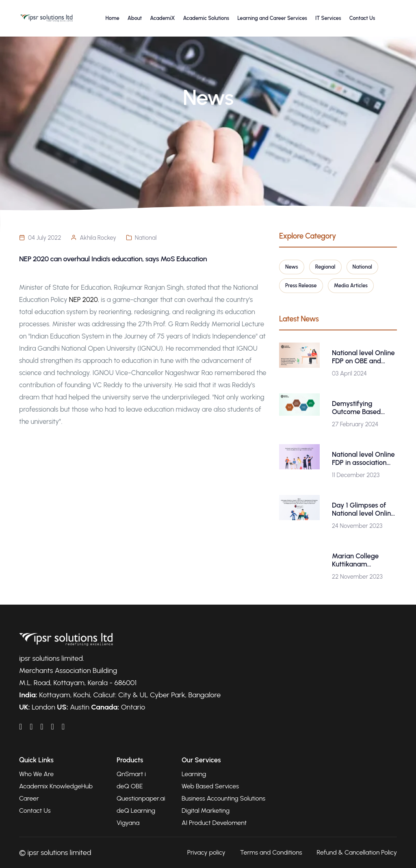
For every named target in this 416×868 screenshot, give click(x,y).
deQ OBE (130, 786)
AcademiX (162, 18)
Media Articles (351, 285)
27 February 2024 (355, 424)
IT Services (328, 18)
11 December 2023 (356, 475)
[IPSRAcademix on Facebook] (31, 727)
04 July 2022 (45, 238)
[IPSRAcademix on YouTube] (42, 727)
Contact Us (362, 18)
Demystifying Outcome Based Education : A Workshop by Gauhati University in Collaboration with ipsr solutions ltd (364, 408)
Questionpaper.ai (141, 798)
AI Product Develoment (214, 823)
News (292, 267)
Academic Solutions (206, 18)
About (135, 18)
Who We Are (36, 774)
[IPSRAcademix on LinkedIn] (21, 727)
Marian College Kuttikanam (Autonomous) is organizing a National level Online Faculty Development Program (364, 560)
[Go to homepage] (47, 18)
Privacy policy (206, 852)
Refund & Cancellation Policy (357, 852)
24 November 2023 (357, 526)
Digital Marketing (206, 810)
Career (29, 798)
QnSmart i (131, 774)
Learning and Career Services (272, 18)
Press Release (301, 285)
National (146, 238)
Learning (194, 774)
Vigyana (128, 823)
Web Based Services (210, 786)
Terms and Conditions (271, 852)
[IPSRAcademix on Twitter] (52, 727)
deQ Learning (136, 810)
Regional (325, 267)
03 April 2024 (349, 373)
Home (113, 18)
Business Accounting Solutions (223, 798)
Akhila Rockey (98, 238)
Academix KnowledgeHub (56, 786)
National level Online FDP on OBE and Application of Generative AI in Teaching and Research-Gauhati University (363, 357)
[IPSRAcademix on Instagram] (63, 727)
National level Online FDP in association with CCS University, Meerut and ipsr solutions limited (363, 458)
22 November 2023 (357, 577)
